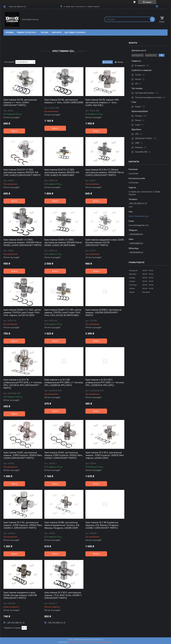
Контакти (57, 32)
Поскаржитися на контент (79, 642)
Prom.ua (99, 639)
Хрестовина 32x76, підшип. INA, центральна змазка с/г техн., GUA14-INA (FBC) (102, 102)
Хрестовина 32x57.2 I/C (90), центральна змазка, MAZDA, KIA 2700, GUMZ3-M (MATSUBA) (62, 172)
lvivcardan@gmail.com (139, 225)
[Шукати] (152, 19)
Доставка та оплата (75, 32)
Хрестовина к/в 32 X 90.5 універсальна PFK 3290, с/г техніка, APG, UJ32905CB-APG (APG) (105, 382)
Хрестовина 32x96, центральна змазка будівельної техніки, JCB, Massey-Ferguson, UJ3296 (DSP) (62, 525)
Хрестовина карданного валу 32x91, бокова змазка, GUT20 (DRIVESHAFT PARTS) (105, 242)
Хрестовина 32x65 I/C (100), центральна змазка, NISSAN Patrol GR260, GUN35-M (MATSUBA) (63, 242)
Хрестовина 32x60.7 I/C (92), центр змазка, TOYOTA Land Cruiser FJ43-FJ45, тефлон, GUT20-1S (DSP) (22, 312)
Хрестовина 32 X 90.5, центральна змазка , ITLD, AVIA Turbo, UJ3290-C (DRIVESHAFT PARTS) (63, 595)
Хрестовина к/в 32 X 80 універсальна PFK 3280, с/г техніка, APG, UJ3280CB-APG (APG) (64, 382)
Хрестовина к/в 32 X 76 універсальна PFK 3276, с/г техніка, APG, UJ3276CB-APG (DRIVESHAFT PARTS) (23, 384)
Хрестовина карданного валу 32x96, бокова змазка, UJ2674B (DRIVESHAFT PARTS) (20, 595)
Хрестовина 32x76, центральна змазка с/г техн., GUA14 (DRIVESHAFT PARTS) (20, 102)
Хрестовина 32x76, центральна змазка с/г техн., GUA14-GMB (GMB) (64, 101)
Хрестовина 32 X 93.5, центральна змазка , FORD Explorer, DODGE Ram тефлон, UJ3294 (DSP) (105, 455)
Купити (14, 131)
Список (120, 62)
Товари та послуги (26, 32)
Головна (9, 32)
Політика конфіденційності (102, 642)
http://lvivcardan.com (139, 216)
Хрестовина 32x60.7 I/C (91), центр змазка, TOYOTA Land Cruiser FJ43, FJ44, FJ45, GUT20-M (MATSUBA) (63, 312)
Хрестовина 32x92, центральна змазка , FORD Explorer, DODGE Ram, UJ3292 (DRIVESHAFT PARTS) (23, 455)
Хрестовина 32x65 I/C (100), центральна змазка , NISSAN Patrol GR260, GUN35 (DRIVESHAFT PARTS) (23, 242)
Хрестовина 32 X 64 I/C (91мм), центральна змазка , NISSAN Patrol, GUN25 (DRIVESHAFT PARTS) (105, 172)
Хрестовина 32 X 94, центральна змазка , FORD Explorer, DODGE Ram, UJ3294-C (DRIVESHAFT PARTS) (23, 525)
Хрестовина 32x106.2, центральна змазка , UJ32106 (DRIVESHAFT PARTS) (103, 312)
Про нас (45, 32)
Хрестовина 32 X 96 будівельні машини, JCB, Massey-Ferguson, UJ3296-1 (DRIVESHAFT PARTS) (102, 525)
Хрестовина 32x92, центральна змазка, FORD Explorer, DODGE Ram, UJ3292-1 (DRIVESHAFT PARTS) (63, 455)
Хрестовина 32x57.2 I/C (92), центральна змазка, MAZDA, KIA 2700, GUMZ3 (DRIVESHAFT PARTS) (22, 172)
